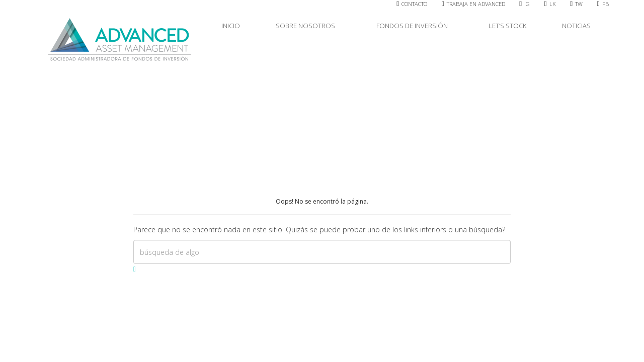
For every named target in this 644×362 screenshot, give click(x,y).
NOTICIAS (576, 26)
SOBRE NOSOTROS (308, 26)
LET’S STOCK (507, 26)
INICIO (231, 26)
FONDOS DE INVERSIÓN (415, 26)
